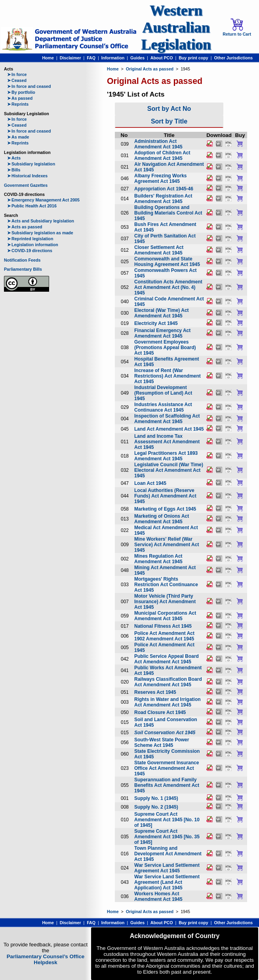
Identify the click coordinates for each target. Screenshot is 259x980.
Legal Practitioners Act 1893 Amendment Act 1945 (166, 456)
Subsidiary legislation (31, 164)
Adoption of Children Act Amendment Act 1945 (162, 156)
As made (18, 137)
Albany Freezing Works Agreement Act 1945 (160, 179)
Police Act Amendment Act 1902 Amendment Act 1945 (164, 636)
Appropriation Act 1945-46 (164, 189)
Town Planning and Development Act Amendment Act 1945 (168, 854)
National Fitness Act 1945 (163, 626)
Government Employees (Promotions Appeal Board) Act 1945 (165, 348)
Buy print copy (193, 58)
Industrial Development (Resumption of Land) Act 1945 (163, 393)
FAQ (91, 58)
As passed (20, 98)
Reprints (18, 104)
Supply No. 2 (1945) (156, 807)
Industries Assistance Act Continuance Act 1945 (163, 407)
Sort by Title (169, 121)
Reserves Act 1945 (155, 692)
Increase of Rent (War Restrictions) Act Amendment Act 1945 (168, 376)
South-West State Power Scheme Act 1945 (162, 743)
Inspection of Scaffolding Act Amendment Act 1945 (167, 419)
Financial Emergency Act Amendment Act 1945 (162, 333)
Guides (137, 58)
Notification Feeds (22, 260)
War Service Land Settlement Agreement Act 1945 (167, 868)
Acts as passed (25, 227)
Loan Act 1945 (150, 483)
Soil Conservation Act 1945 (165, 733)
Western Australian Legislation (176, 28)
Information (113, 58)
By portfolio (21, 92)
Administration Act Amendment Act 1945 (158, 144)
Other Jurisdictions (233, 58)
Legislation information (33, 245)
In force (17, 74)
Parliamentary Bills (23, 269)
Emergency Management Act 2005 (43, 200)
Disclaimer (70, 58)
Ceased (17, 80)
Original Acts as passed (150, 69)
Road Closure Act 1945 (160, 712)
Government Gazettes (26, 185)
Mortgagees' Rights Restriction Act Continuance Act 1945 (166, 585)
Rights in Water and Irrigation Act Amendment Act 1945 (168, 702)
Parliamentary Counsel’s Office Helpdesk (46, 959)
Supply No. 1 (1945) (156, 798)
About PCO (162, 58)
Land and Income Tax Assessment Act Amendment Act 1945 (167, 442)
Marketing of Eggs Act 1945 (165, 509)
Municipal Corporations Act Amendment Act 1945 (165, 616)
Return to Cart (237, 27)
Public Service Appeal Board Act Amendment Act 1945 (167, 659)
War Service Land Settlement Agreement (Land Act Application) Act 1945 (167, 882)
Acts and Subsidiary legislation (41, 221)
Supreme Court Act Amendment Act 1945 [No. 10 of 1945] (167, 820)
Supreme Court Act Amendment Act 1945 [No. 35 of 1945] (167, 837)
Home (48, 58)
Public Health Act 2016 (32, 206)
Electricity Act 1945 (156, 323)
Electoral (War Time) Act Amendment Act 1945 (162, 313)
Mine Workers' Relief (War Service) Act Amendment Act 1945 (167, 545)
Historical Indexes (27, 176)
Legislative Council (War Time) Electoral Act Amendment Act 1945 (169, 470)
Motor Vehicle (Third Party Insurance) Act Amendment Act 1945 (165, 602)
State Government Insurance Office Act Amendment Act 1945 (167, 768)
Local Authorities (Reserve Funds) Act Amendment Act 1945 (165, 496)
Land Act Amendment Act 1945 (169, 429)
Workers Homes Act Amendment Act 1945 (158, 896)
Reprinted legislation (30, 239)
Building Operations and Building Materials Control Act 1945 (168, 213)
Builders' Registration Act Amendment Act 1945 (163, 199)
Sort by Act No (169, 109)
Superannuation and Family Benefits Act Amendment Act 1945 (167, 785)
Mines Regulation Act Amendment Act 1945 (158, 559)
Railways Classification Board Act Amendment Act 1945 (168, 682)
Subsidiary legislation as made (40, 233)
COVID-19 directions (30, 251)
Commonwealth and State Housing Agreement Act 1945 (167, 262)
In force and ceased (29, 86)
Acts (14, 158)
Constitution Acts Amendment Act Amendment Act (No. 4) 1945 (168, 287)
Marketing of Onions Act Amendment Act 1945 (162, 519)
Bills (14, 170)
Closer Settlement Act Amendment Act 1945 (159, 250)
